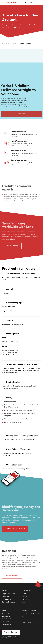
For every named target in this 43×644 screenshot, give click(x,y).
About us (25, 594)
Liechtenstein (35, 614)
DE (23, 617)
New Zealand (26, 44)
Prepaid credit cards (9, 594)
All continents (7, 44)
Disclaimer (6, 622)
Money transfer (7, 599)
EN (26, 617)
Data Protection (8, 619)
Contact (24, 597)
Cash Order (6, 597)
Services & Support (8, 602)
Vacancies (25, 599)
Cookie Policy (7, 625)
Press (23, 602)
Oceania (16, 44)
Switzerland (26, 614)
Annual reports (26, 605)
